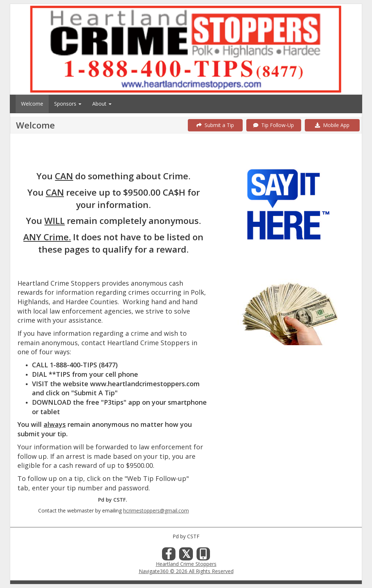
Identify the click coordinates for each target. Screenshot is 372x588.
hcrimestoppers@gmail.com (156, 511)
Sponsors (68, 104)
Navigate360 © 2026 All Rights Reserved (186, 571)
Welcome (32, 104)
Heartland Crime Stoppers (186, 564)
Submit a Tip (215, 125)
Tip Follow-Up (274, 125)
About (102, 104)
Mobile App (332, 125)
